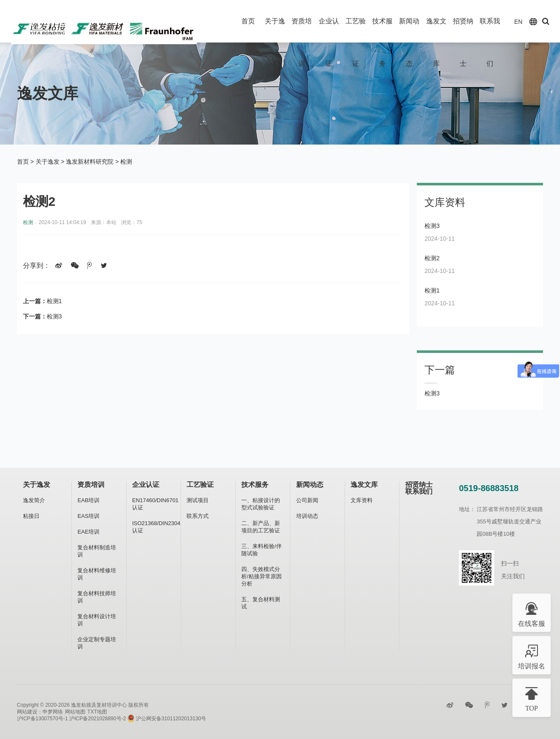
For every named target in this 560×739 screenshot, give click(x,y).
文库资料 (362, 500)
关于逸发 (48, 162)
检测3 (54, 316)
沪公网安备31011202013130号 (167, 719)
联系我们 (419, 491)
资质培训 (91, 485)
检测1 (54, 301)
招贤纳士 (419, 485)
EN (518, 22)
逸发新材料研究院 (90, 162)
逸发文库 (364, 485)
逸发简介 (34, 500)
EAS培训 (88, 516)
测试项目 (198, 500)
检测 (126, 162)
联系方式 (198, 516)
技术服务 (255, 485)
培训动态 (307, 516)
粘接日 (31, 516)
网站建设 (27, 712)
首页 (248, 21)
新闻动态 (310, 485)
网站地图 (75, 712)
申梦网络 (53, 712)
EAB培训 (88, 500)
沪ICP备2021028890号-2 (98, 719)
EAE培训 (88, 532)
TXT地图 (98, 712)
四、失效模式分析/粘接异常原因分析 (262, 576)
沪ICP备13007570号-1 (42, 719)
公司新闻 (307, 500)
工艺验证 (200, 485)
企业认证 (146, 485)
